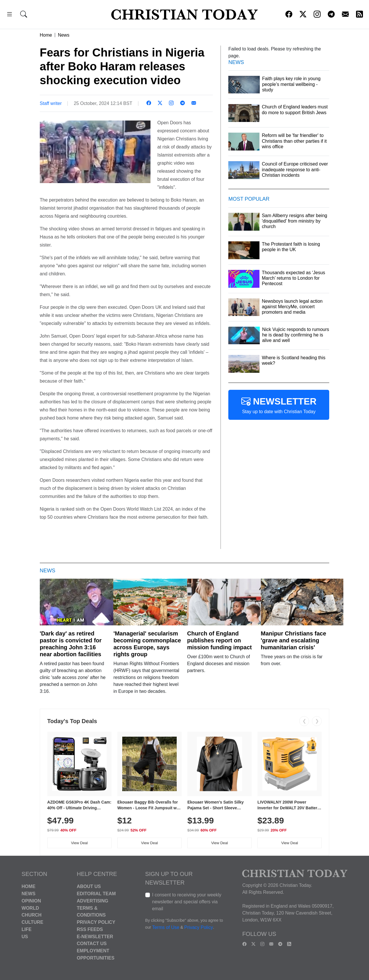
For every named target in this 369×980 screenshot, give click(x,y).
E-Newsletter (95, 936)
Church (32, 915)
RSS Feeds (90, 929)
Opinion (31, 901)
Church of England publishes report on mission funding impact (219, 640)
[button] (10, 15)
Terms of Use (166, 928)
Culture (32, 922)
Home (46, 35)
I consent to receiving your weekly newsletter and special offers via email (187, 902)
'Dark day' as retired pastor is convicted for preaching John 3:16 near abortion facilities (71, 644)
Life (27, 929)
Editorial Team (96, 894)
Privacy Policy (96, 922)
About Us (89, 886)
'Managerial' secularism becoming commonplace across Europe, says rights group (147, 644)
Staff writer (51, 103)
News (64, 35)
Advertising (92, 901)
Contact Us (92, 944)
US (25, 936)
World (30, 908)
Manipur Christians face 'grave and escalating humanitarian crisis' (294, 640)
